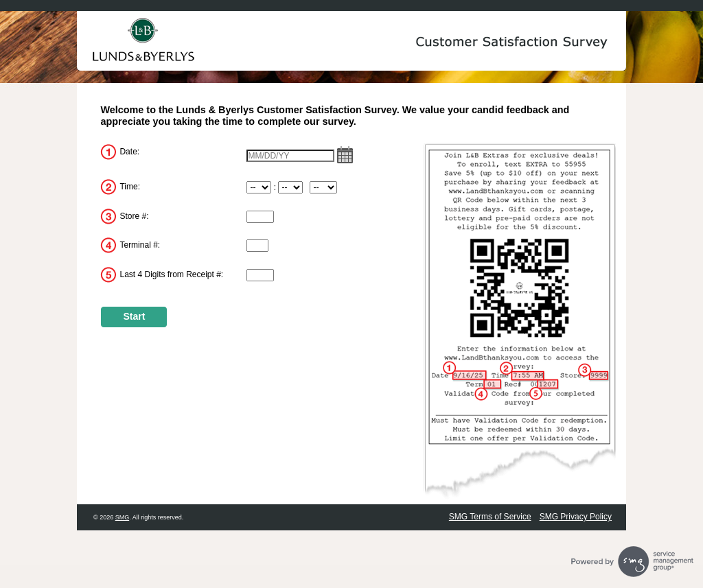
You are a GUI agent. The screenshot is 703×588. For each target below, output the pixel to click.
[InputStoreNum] (260, 217)
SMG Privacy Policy (576, 517)
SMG (123, 517)
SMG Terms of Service (490, 517)
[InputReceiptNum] (260, 275)
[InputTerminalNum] (257, 246)
